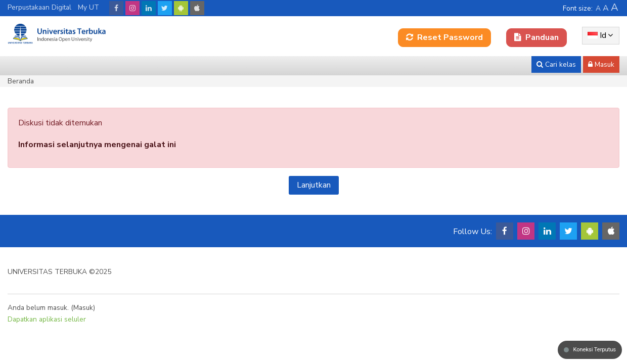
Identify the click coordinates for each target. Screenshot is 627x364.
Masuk (83, 308)
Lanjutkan (314, 185)
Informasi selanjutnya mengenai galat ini (97, 145)
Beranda (21, 81)
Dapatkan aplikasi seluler (47, 319)
